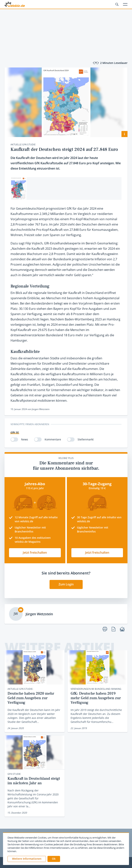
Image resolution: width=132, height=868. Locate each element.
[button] (54, 859)
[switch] (14, 439)
